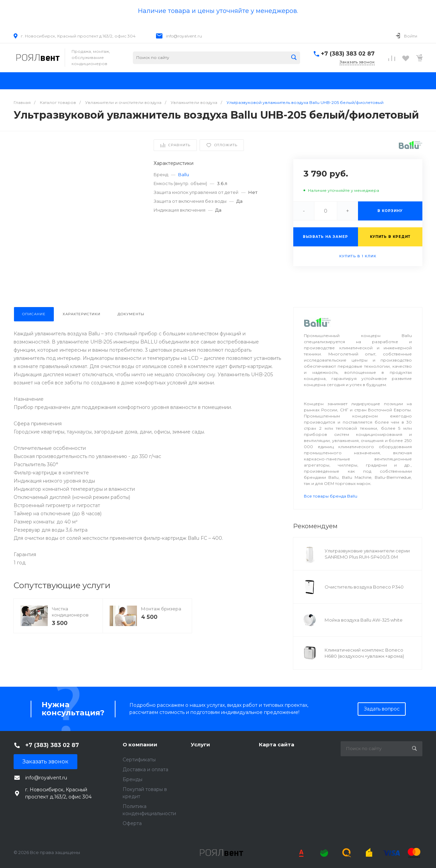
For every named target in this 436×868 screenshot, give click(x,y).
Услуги (200, 744)
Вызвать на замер (325, 237)
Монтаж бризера (161, 609)
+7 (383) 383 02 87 (348, 54)
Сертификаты (139, 760)
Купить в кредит (390, 237)
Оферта (132, 823)
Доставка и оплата (145, 770)
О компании (140, 744)
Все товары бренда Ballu (331, 496)
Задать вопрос (382, 709)
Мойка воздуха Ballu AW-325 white (364, 620)
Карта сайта (277, 744)
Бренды (133, 779)
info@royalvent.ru (184, 36)
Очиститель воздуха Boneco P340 (364, 587)
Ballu (184, 174)
